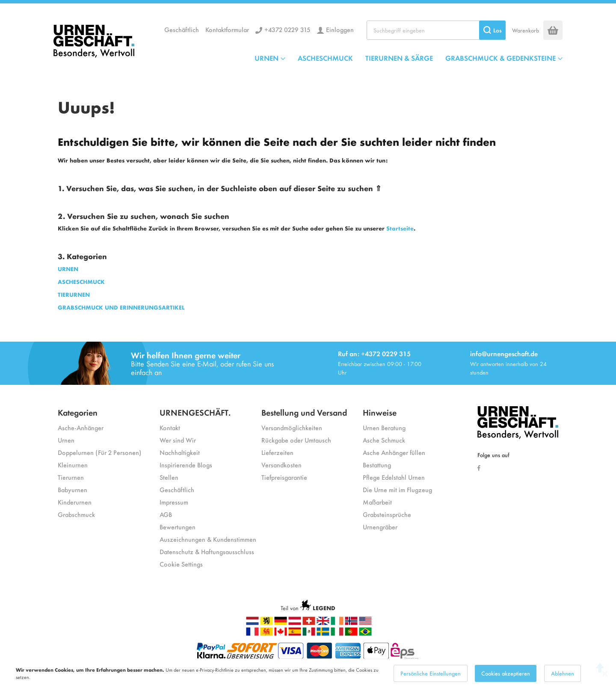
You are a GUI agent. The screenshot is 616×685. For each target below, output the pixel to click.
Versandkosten (281, 465)
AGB (166, 514)
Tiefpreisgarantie (284, 477)
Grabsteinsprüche (387, 514)
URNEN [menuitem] (267, 58)
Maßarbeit (377, 502)
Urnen (66, 440)
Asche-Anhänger (81, 427)
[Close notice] (605, 679)
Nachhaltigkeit (180, 452)
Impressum (174, 502)
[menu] (409, 58)
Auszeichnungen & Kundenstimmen (208, 539)
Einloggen (340, 29)
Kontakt (170, 427)
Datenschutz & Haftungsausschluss (207, 551)
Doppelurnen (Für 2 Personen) (99, 452)
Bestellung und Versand (304, 412)
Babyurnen (73, 489)
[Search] (492, 30)
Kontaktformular (227, 29)
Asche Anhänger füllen (394, 452)
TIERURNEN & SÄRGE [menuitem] (399, 58)
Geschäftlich (182, 29)
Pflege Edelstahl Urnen (394, 477)
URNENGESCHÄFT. (195, 412)
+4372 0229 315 (287, 29)
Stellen (169, 477)
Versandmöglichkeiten (292, 427)
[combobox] (436, 30)
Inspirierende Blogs (186, 465)
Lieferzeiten (277, 452)
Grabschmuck (76, 514)
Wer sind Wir (178, 440)
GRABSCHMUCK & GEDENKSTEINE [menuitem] (500, 58)
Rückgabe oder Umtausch (296, 440)
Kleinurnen (73, 465)
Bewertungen (178, 527)
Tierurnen (71, 477)
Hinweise (380, 412)
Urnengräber (380, 527)
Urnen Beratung (384, 427)
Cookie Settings (181, 564)
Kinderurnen (75, 502)
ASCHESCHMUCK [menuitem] (325, 58)
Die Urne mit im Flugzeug (397, 489)
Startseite (400, 228)
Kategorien (78, 412)
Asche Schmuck (384, 440)
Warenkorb (526, 30)
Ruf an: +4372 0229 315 (374, 353)
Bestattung (377, 465)
